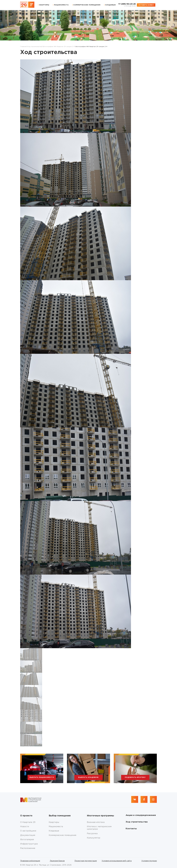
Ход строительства (35, 47)
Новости (25, 827)
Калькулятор (94, 838)
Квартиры (44, 5)
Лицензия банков (57, 861)
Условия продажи (149, 861)
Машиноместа (61, 5)
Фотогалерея (27, 840)
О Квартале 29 (28, 822)
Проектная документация (86, 861)
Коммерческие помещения (87, 5)
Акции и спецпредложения (141, 815)
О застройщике (28, 831)
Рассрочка (92, 834)
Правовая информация (30, 861)
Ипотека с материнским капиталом (99, 828)
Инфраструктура (29, 844)
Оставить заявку (146, 5)
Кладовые (111, 5)
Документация (28, 835)
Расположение (28, 848)
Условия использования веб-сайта (117, 861)
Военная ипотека (96, 822)
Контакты (131, 829)
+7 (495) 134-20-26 (127, 5)
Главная (23, 47)
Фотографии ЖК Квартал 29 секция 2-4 (59, 47)
